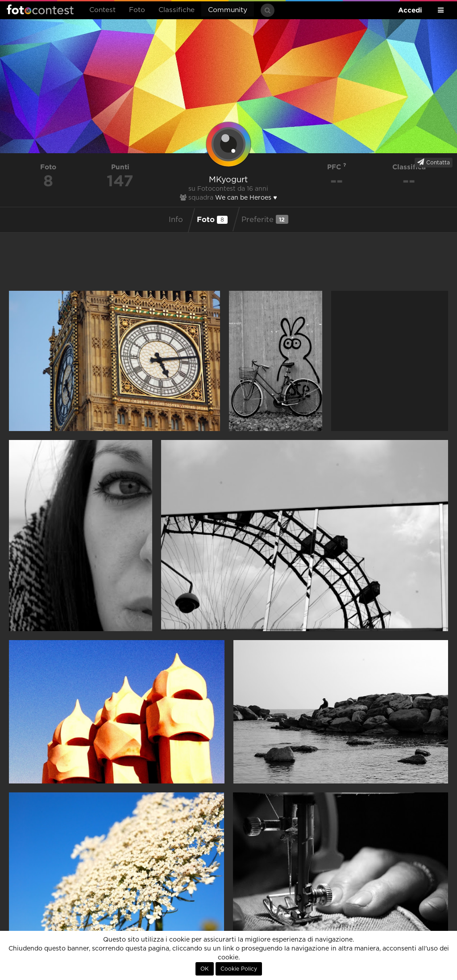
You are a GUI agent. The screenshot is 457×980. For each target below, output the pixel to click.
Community (228, 10)
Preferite (265, 219)
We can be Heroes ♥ (246, 198)
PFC (337, 167)
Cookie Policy (239, 969)
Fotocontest (40, 9)
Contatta (434, 162)
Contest (102, 10)
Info (176, 220)
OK (205, 969)
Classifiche (177, 10)
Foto (137, 10)
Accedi (410, 10)
